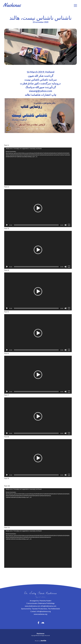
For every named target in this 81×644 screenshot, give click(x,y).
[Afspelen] (7, 225)
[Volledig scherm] (69, 225)
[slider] (36, 225)
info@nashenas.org (44, 611)
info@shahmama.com (48, 606)
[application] (38, 166)
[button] (38, 208)
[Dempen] (66, 225)
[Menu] (75, 6)
